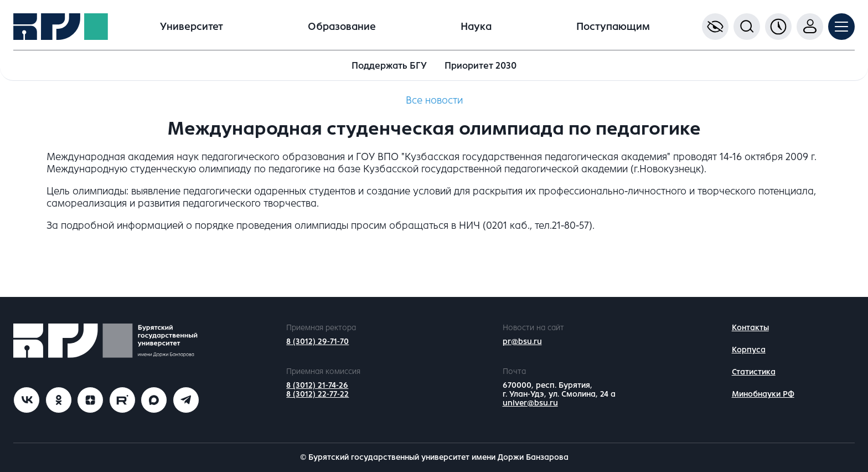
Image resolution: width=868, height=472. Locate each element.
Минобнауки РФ (763, 394)
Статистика (754, 372)
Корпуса (749, 350)
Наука (476, 27)
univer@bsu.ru (530, 403)
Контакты (750, 328)
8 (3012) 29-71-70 (317, 342)
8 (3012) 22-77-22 (317, 394)
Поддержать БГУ (389, 66)
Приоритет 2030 (480, 66)
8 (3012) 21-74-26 (317, 385)
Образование (342, 27)
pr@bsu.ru (522, 342)
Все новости (434, 100)
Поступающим (613, 27)
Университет (192, 27)
